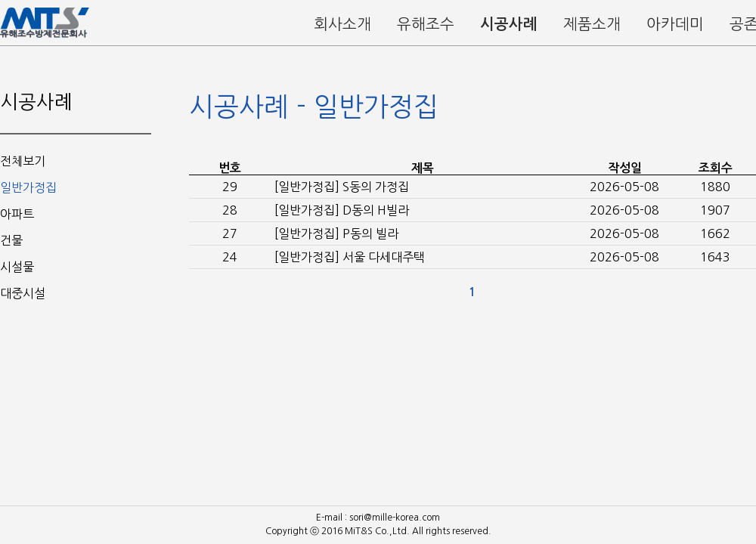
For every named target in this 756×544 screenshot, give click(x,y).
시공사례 (509, 24)
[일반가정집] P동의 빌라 (336, 233)
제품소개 (592, 24)
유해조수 (426, 24)
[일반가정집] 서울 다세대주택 (350, 257)
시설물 (17, 267)
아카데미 (675, 24)
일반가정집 (28, 187)
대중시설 (23, 293)
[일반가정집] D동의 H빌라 (342, 210)
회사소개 (342, 24)
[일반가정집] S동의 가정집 (342, 187)
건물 (11, 240)
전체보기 (23, 161)
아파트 (17, 214)
